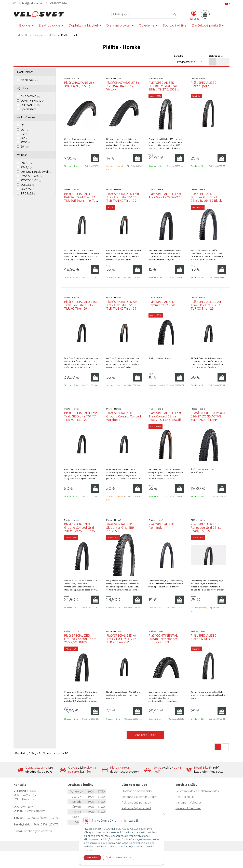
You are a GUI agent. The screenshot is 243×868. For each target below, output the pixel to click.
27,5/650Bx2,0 (31, 176)
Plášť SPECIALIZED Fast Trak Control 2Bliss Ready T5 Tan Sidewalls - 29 (165, 418)
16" (24, 126)
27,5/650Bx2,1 (31, 180)
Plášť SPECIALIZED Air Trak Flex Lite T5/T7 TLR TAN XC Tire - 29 (122, 305)
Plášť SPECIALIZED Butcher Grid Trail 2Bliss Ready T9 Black (206, 197)
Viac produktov (145, 735)
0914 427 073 (50, 825)
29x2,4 (26, 167)
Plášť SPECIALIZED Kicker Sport (204, 84)
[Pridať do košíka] (95, 158)
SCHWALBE (30, 105)
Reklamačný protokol (136, 808)
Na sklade (29, 80)
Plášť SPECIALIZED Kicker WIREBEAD (204, 637)
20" (25, 130)
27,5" (26, 142)
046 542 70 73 (30, 818)
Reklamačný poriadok (136, 803)
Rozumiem (92, 858)
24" (24, 134)
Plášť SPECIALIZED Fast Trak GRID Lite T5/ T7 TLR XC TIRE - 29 (81, 416)
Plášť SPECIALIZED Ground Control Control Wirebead (124, 416)
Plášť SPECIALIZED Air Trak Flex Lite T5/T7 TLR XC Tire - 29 (206, 305)
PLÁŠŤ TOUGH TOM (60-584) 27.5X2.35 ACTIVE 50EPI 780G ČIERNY (208, 416)
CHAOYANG (30, 96)
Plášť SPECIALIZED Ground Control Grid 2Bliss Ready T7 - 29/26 (81, 528)
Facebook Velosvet (188, 808)
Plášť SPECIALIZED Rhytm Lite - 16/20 (162, 303)
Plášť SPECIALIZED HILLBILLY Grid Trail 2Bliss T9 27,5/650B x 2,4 (164, 88)
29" (25, 147)
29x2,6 (27, 163)
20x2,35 (27, 185)
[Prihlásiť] (194, 15)
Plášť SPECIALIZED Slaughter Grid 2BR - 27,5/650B (121, 528)
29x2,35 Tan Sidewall (36, 172)
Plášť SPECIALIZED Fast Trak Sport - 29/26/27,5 (165, 195)
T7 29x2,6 (28, 194)
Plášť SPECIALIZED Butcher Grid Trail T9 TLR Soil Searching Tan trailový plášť (81, 199)
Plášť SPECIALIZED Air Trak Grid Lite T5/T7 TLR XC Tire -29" (122, 639)
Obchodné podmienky (137, 791)
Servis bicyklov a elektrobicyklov (197, 791)
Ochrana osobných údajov (139, 797)
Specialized (30, 109)
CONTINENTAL (32, 101)
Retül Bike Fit (185, 797)
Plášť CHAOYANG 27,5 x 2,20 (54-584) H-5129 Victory (123, 86)
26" (24, 138)
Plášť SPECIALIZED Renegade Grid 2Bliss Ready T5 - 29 (206, 528)
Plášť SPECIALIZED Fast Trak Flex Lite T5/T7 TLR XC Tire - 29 (81, 305)
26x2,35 (27, 189)
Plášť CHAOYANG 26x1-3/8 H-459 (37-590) (80, 84)
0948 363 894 (59, 3)
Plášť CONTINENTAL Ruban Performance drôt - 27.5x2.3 (163, 639)
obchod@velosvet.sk (30, 3)
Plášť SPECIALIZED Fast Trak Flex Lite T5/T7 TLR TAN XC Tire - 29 (123, 197)
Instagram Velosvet (188, 803)
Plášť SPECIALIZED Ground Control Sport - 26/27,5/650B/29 (81, 639)
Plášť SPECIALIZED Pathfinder (161, 526)
